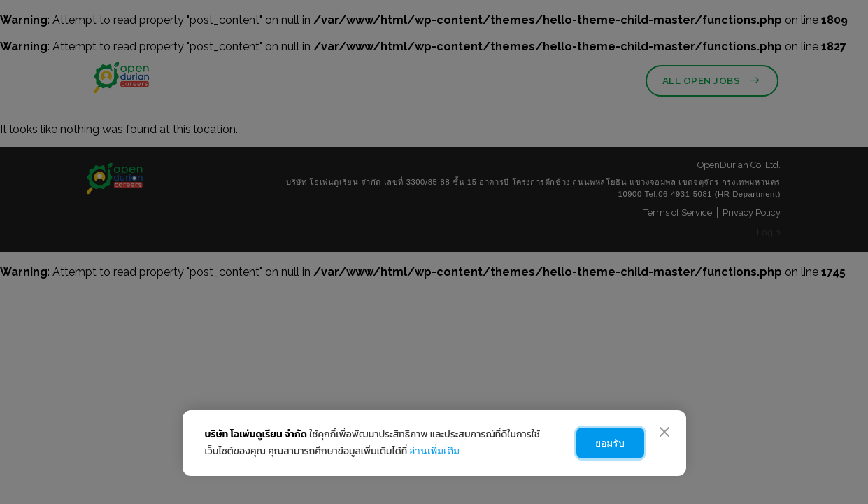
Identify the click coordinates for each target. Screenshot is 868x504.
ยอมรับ (607, 443)
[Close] (664, 432)
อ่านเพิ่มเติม (434, 451)
